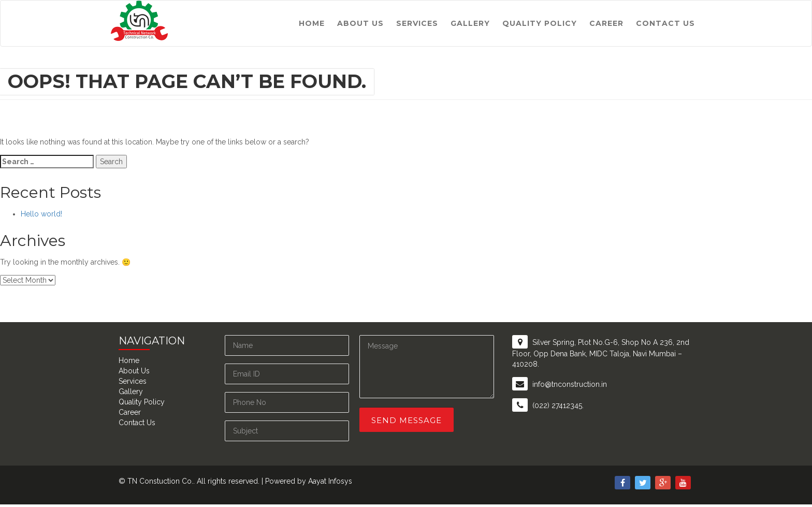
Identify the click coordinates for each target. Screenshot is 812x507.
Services (417, 23)
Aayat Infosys (330, 481)
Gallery (470, 23)
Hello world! (41, 214)
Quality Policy (540, 23)
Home (312, 23)
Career (606, 23)
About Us (360, 23)
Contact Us (665, 23)
